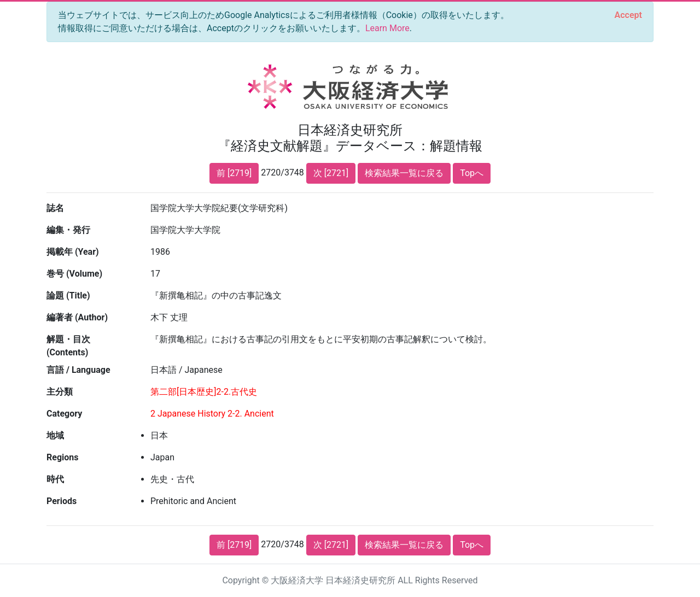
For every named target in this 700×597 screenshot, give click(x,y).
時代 (55, 479)
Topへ (472, 173)
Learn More (387, 28)
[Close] (628, 15)
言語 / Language (78, 370)
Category (64, 414)
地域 (55, 435)
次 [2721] (331, 173)
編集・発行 (68, 230)
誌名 (55, 208)
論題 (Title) (68, 295)
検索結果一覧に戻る (404, 173)
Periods (62, 501)
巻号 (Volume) (74, 274)
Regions (62, 457)
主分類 (60, 392)
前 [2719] (234, 173)
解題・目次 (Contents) (68, 346)
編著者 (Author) (77, 317)
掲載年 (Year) (73, 252)
